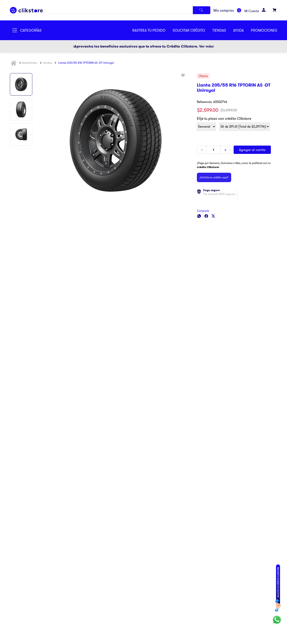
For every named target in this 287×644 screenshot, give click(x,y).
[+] (225, 150)
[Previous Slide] (74, 46)
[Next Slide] (213, 46)
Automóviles (30, 63)
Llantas (47, 63)
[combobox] (128, 10)
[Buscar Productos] (202, 10)
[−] (202, 150)
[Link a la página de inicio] (14, 63)
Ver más (206, 46)
